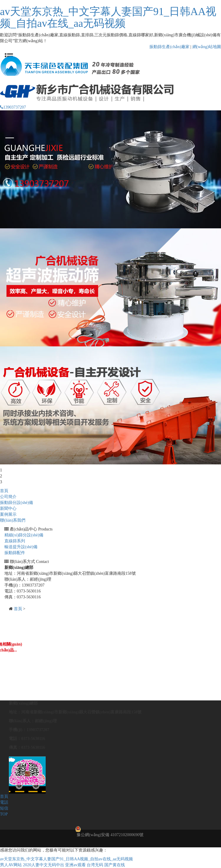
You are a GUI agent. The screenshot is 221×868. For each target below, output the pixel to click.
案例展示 (8, 514)
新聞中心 (8, 508)
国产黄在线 (115, 865)
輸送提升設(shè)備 (21, 547)
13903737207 (13, 107)
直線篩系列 (15, 541)
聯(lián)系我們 (13, 520)
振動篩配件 (15, 553)
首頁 (4, 491)
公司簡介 (8, 497)
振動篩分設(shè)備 (17, 503)
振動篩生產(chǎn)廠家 (169, 47)
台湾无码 (95, 865)
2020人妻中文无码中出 (44, 865)
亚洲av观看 (75, 865)
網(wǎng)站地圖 (207, 47)
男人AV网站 (11, 865)
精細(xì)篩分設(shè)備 (24, 535)
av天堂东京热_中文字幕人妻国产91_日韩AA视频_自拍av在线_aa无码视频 (108, 17)
